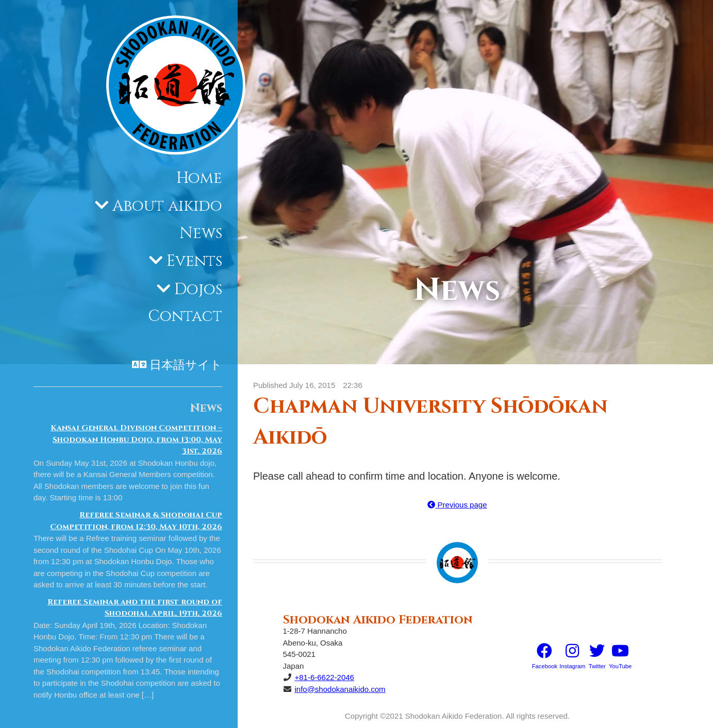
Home (199, 178)
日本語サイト (186, 365)
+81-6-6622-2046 (324, 677)
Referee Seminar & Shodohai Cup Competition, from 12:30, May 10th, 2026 (136, 521)
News (201, 233)
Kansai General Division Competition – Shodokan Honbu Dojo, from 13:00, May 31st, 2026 (136, 439)
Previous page (457, 505)
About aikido (167, 206)
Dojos (198, 290)
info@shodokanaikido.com (340, 689)
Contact (185, 316)
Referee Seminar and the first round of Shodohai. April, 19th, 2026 (135, 608)
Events (194, 261)
